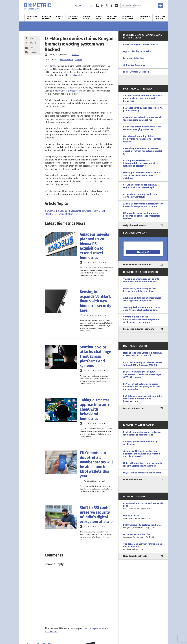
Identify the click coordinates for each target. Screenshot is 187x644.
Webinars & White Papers (129, 18)
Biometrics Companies (112, 18)
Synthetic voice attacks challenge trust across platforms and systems (95, 356)
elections (62, 211)
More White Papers (133, 479)
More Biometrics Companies (137, 265)
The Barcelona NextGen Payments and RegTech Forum (143, 547)
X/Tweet (33, 43)
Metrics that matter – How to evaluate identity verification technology (143, 464)
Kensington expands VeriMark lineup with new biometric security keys (96, 301)
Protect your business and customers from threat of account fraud (142, 433)
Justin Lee (76, 55)
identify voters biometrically (67, 91)
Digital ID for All (47, 18)
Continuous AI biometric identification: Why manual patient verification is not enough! (141, 319)
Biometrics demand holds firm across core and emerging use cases (142, 128)
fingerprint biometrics (80, 211)
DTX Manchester (143, 517)
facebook (112, 6)
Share (32, 38)
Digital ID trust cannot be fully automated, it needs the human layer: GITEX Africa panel (142, 374)
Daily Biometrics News (134, 225)
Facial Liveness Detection (136, 72)
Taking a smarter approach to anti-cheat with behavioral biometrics (95, 409)
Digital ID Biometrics (134, 408)
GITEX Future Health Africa (143, 536)
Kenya (96, 211)
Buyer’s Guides (59, 18)
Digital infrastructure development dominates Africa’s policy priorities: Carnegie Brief (142, 387)
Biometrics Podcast (160, 18)
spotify (116, 6)
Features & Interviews (73, 18)
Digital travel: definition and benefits (142, 473)
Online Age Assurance (134, 65)
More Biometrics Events (135, 556)
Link (31, 48)
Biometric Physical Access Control (140, 45)
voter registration (64, 214)
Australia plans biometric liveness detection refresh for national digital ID (143, 151)
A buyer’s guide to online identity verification (140, 443)
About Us (79, 6)
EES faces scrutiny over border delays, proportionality (143, 109)
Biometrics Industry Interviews (139, 329)
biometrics (50, 211)
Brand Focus (99, 18)
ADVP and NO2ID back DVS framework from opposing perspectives (142, 119)
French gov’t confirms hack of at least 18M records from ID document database (142, 175)
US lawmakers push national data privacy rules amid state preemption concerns (142, 216)
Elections (79, 60)
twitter (107, 6)
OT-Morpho (51, 66)
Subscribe (90, 6)
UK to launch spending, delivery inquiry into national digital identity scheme (142, 139)
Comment (33, 52)
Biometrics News (32, 18)
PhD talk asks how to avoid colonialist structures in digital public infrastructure (143, 399)
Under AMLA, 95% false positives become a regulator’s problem (140, 290)
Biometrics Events (145, 18)
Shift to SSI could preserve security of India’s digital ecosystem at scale (96, 515)
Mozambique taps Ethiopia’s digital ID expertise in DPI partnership (143, 354)
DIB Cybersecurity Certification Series (143, 526)
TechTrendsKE (76, 75)
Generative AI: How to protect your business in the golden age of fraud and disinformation (142, 454)
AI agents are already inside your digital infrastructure (140, 196)
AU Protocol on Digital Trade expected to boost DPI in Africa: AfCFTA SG (143, 364)
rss (97, 6)
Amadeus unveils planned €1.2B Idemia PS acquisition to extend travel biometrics (94, 246)
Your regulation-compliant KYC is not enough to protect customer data (142, 309)
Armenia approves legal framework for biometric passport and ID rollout (143, 205)
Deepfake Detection (133, 58)
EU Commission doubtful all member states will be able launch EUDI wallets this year (96, 464)
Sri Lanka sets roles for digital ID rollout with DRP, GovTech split (140, 186)
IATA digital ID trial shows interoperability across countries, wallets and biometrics (140, 163)
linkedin (102, 6)
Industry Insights (87, 18)
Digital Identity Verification (137, 51)
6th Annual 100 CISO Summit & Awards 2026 (143, 506)
